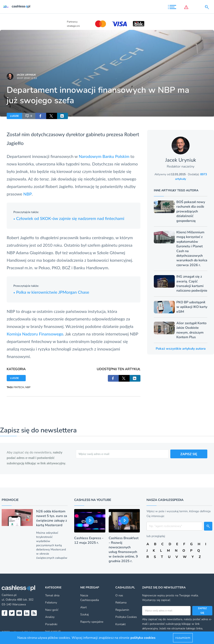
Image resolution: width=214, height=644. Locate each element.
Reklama (121, 603)
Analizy (50, 617)
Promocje (10, 500)
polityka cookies (143, 638)
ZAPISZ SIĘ (189, 454)
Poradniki (51, 624)
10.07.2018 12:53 (27, 78)
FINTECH (19, 387)
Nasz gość (52, 610)
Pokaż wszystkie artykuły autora (181, 349)
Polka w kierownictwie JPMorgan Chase (51, 292)
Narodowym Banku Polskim (104, 156)
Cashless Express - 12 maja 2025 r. (89, 540)
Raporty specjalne (92, 622)
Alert (83, 607)
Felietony (51, 603)
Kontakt (120, 624)
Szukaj (84, 614)
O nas (119, 595)
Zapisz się (202, 611)
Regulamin (122, 610)
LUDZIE (14, 116)
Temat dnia (52, 595)
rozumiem (183, 638)
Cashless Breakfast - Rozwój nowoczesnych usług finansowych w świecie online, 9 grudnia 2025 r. (124, 550)
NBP (27, 194)
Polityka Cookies (126, 617)
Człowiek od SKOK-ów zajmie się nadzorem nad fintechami (69, 218)
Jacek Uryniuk (26, 75)
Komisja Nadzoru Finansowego (35, 334)
